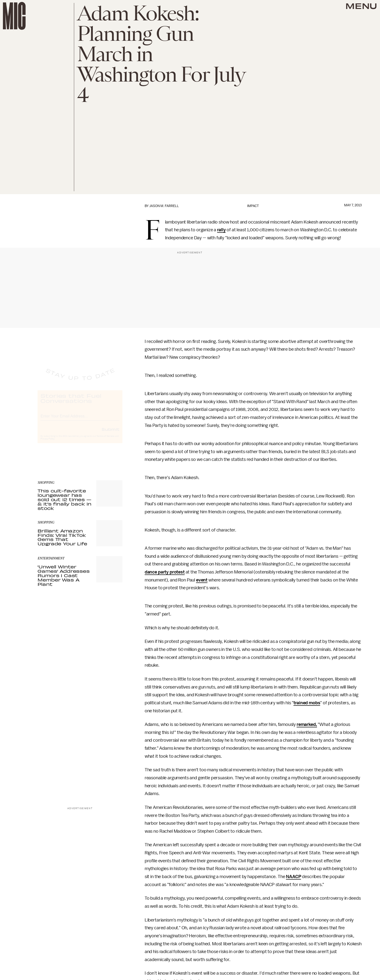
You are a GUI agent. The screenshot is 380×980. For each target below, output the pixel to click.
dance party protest (165, 572)
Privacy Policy (47, 443)
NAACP (293, 877)
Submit (111, 434)
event (202, 580)
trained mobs (307, 703)
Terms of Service (105, 441)
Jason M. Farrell (164, 206)
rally (221, 230)
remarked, (307, 724)
